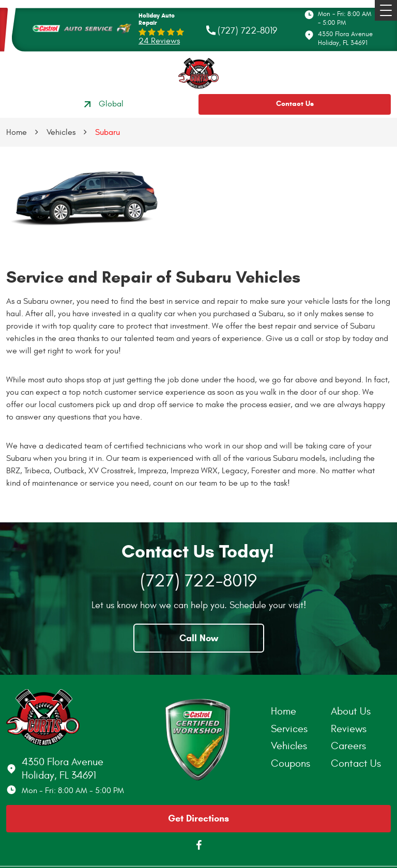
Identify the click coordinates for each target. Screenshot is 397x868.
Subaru (108, 132)
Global (102, 104)
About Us (351, 711)
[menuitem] (301, 711)
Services (289, 729)
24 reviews (159, 41)
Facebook (198, 845)
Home (17, 132)
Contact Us (295, 104)
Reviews (349, 729)
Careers (348, 746)
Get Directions (198, 818)
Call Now (199, 638)
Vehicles (61, 132)
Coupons (291, 763)
